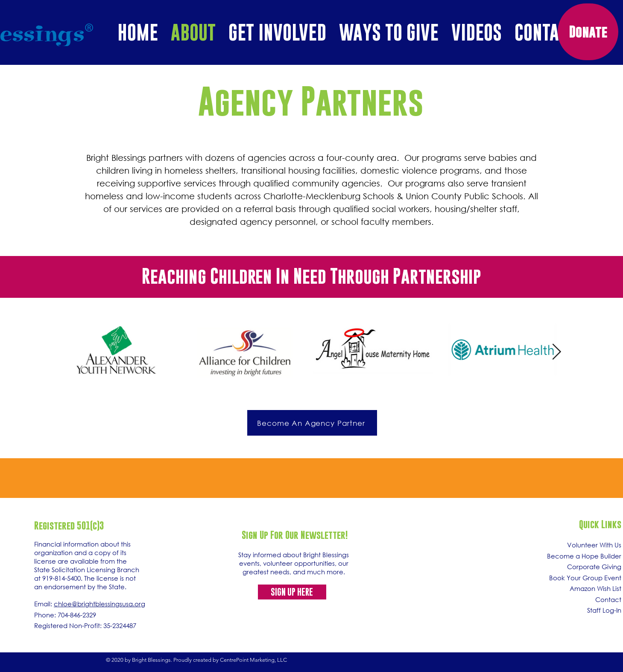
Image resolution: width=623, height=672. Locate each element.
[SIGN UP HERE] (292, 592)
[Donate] (588, 32)
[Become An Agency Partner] (312, 423)
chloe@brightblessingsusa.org (99, 604)
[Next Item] (557, 352)
